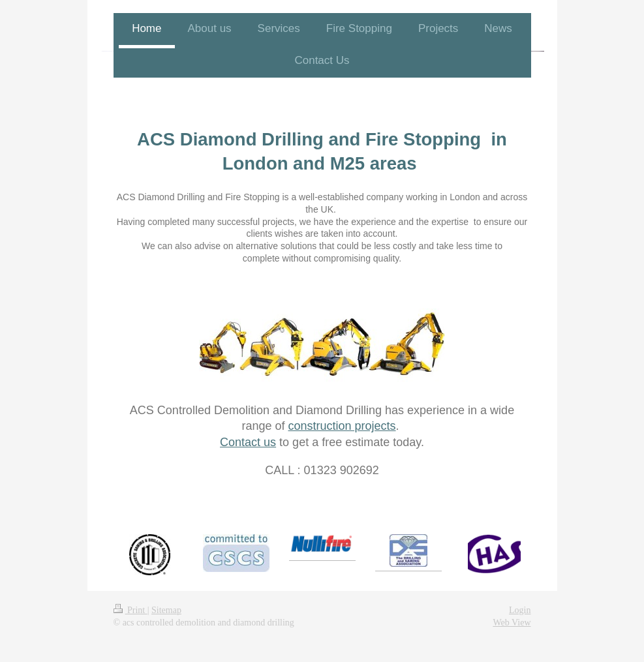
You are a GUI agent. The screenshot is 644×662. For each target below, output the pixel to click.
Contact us (248, 442)
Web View (512, 623)
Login (520, 610)
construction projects (342, 426)
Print (130, 610)
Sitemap (166, 610)
